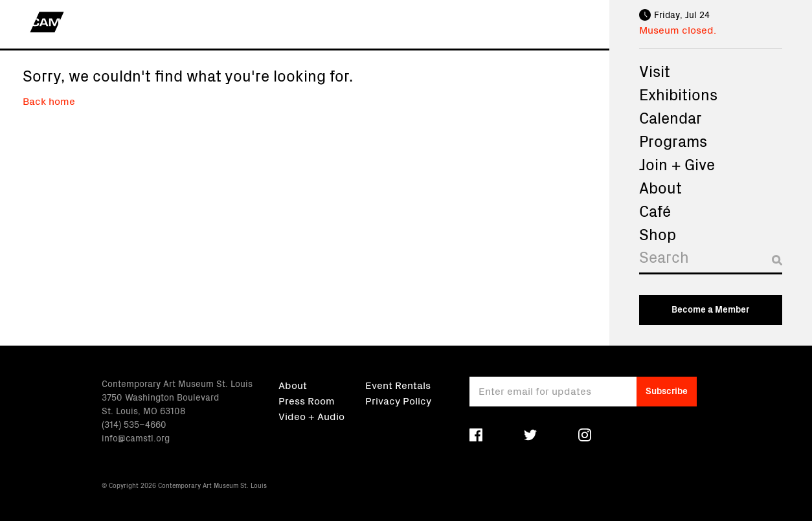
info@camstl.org (136, 438)
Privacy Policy (398, 400)
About (660, 187)
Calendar (671, 117)
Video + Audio (311, 416)
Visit (655, 71)
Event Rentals (398, 384)
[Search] (711, 260)
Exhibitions (678, 94)
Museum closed (676, 29)
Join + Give (677, 164)
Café (655, 210)
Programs (673, 140)
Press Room (307, 400)
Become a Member (710, 309)
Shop (658, 234)
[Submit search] (777, 260)
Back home (49, 100)
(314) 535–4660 (134, 424)
